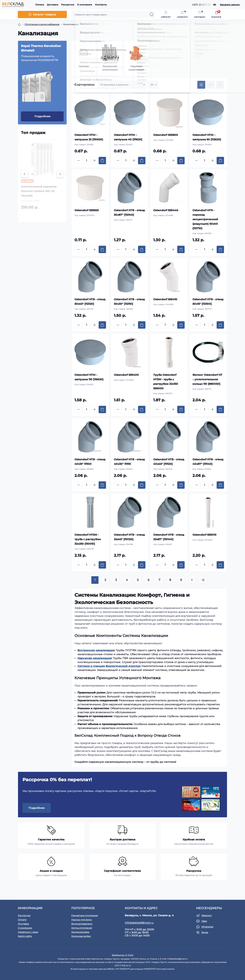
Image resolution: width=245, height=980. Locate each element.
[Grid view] (201, 85)
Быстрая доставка (122, 839)
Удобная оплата (194, 839)
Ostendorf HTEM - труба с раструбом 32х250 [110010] (88, 539)
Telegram (207, 915)
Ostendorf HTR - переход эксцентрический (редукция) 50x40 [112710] (205, 219)
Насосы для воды (82, 920)
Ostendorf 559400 (126, 375)
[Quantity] (86, 161)
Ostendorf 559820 (87, 210)
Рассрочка (68, 5)
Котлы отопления (82, 928)
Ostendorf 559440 (166, 210)
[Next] (60, 174)
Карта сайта (25, 936)
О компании (85, 5)
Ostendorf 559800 (166, 135)
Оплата (40, 5)
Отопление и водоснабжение (42, 24)
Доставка (53, 5)
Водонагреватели (82, 924)
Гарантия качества (51, 839)
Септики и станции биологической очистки (109, 666)
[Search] (152, 14)
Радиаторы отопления (85, 915)
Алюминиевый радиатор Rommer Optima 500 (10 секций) (39, 191)
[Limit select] (153, 85)
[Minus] (78, 160)
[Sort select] (122, 85)
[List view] (211, 85)
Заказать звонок (230, 5)
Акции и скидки (51, 871)
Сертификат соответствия (122, 871)
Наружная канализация (94, 658)
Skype (205, 932)
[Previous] (24, 174)
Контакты (101, 5)
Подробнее (42, 116)
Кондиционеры (80, 932)
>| (203, 580)
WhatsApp (207, 927)
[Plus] (95, 160)
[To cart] (102, 161)
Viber (204, 921)
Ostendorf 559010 (204, 535)
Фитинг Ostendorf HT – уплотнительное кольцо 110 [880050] (207, 379)
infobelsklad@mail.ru (139, 923)
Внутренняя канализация (96, 650)
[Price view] (220, 85)
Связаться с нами (28, 932)
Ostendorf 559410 (165, 299)
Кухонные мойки (81, 936)
